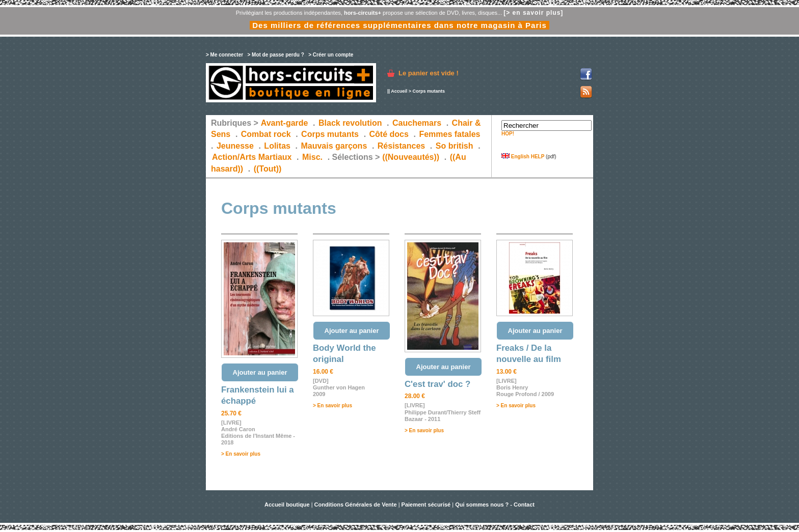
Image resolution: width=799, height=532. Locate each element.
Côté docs (389, 134)
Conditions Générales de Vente (356, 505)
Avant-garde (285, 123)
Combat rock (266, 134)
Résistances (401, 146)
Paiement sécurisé (426, 505)
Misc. (312, 157)
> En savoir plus (241, 454)
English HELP (523, 157)
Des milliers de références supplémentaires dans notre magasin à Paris (400, 25)
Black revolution (350, 123)
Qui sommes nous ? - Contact (495, 505)
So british (455, 146)
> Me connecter (224, 55)
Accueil (399, 91)
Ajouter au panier (260, 372)
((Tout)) (268, 169)
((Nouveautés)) (411, 157)
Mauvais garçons (334, 146)
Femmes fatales (449, 134)
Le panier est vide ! (429, 73)
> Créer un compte (331, 55)
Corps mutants (331, 134)
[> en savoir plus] (533, 13)
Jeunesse (235, 146)
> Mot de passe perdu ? (275, 55)
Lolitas (277, 146)
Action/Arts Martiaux (252, 157)
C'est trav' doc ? (437, 384)
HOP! (508, 134)
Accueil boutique (288, 505)
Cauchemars (417, 123)
